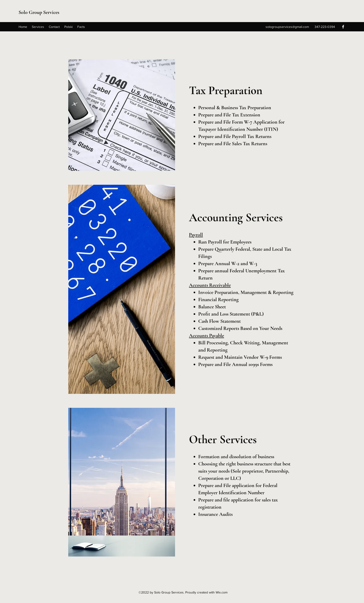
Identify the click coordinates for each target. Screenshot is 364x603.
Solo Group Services (39, 12)
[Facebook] (343, 27)
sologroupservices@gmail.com (287, 27)
